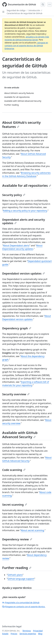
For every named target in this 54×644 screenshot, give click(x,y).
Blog (40, 634)
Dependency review (17, 539)
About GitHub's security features (21, 124)
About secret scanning (32, 530)
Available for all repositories (27, 185)
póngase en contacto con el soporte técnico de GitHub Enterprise (26, 46)
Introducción (34, 10)
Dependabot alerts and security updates (24, 221)
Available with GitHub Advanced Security (20, 435)
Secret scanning (15, 505)
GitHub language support (21, 579)
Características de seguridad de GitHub (24, 13)
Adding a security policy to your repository (25, 211)
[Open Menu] (50, 4)
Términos (27, 631)
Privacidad (38, 631)
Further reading (17, 568)
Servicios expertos (28, 634)
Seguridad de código (16, 10)
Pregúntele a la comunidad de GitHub (21, 603)
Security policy (14, 195)
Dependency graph (17, 328)
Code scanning (14, 470)
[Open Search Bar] (43, 4)
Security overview (16, 394)
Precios (14, 634)
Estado (5, 634)
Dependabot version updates (24, 273)
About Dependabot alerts (16, 245)
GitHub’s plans (15, 575)
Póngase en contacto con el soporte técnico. (24, 607)
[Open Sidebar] (3, 12)
